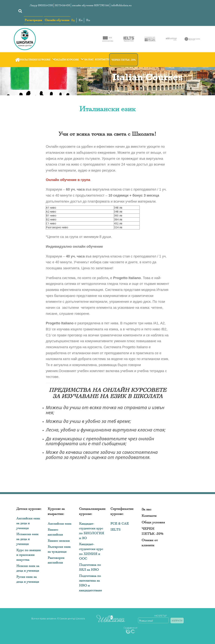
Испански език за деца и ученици (27, 539)
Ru (88, 20)
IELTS (115, 530)
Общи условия (153, 522)
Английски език (60, 524)
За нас (89, 59)
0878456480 (63, 5)
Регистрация (33, 20)
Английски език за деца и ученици (28, 523)
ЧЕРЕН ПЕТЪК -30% (124, 60)
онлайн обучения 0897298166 (91, 5)
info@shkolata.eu (121, 5)
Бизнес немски (59, 541)
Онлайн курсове (69, 60)
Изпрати (177, 621)
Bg (73, 20)
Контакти (102, 59)
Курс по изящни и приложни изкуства (29, 555)
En (81, 20)
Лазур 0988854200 (41, 5)
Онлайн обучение (57, 20)
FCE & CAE (120, 524)
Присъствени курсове (37, 60)
